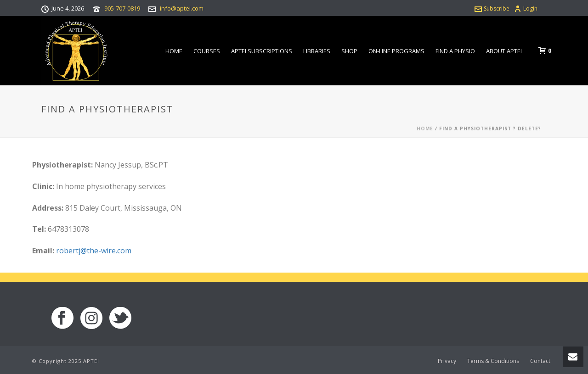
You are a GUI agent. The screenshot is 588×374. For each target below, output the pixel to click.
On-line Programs (396, 51)
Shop (349, 51)
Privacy (447, 361)
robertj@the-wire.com (94, 251)
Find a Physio (455, 51)
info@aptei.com (182, 8)
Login (526, 8)
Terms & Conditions (493, 361)
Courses (207, 51)
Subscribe (492, 8)
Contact (540, 361)
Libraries (317, 51)
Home (174, 51)
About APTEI (504, 51)
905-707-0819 (122, 8)
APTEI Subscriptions (262, 51)
